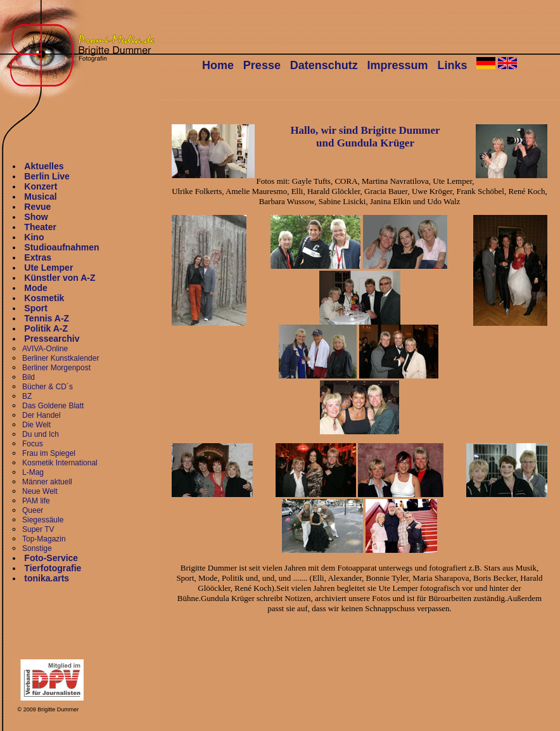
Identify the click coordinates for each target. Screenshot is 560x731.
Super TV (38, 529)
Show (36, 217)
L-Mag (33, 472)
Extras (38, 257)
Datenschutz (324, 65)
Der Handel (41, 415)
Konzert (41, 186)
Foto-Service (51, 558)
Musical (40, 197)
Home (218, 65)
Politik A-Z (46, 328)
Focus (33, 444)
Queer (33, 510)
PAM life (36, 501)
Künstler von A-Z (60, 278)
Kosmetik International (60, 463)
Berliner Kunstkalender (60, 358)
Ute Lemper (48, 268)
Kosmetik (44, 298)
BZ (27, 396)
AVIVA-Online (45, 349)
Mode (36, 288)
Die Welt (36, 425)
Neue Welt (40, 491)
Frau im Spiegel (49, 453)
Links (452, 65)
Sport (36, 308)
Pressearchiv (52, 339)
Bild (29, 377)
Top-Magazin (44, 539)
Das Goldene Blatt (53, 406)
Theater (40, 227)
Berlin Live (47, 176)
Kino (34, 237)
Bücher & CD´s (48, 387)
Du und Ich (41, 434)
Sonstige (37, 548)
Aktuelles (44, 166)
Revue (37, 207)
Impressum (398, 65)
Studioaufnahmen (61, 247)
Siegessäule (43, 520)
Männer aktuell (47, 482)
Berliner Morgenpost (56, 368)
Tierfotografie (53, 568)
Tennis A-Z (47, 318)
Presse (262, 65)
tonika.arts (47, 578)
